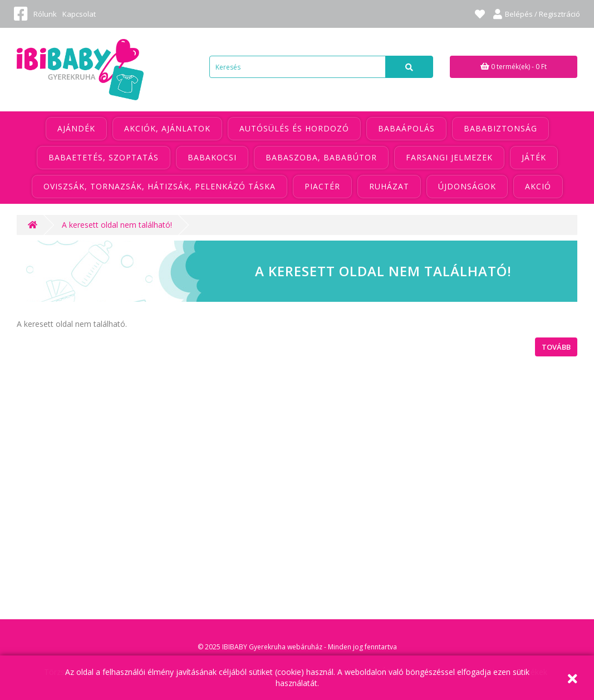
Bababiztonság (500, 128)
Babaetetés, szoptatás (104, 157)
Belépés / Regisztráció (537, 14)
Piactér (322, 186)
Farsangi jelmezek (449, 157)
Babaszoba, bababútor (321, 157)
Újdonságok (467, 186)
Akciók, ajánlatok (167, 128)
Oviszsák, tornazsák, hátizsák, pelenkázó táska (159, 186)
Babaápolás (406, 128)
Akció (538, 186)
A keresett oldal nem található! (117, 225)
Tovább (556, 347)
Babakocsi (212, 157)
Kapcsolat (79, 14)
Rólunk (45, 14)
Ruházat (389, 186)
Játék (534, 157)
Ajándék (76, 128)
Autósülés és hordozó (294, 128)
